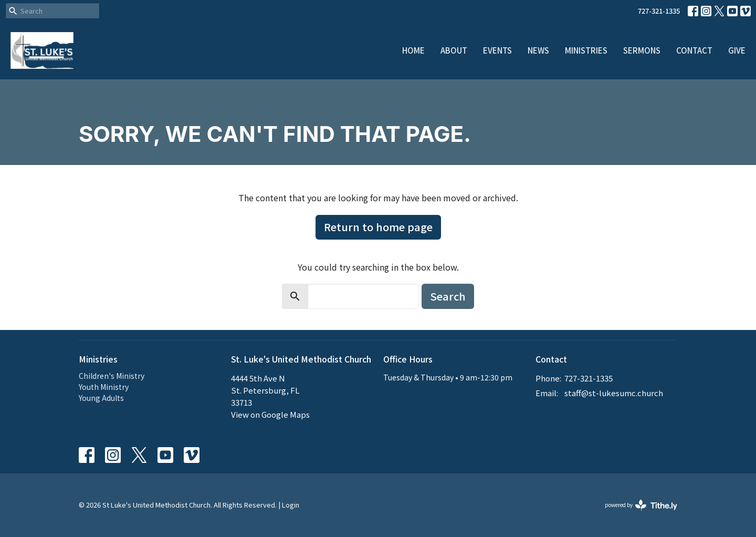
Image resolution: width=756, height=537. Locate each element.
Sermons (642, 50)
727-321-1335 (659, 11)
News (538, 50)
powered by (641, 505)
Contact (694, 50)
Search (448, 296)
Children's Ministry (112, 376)
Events (497, 50)
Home (413, 50)
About (454, 50)
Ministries (586, 50)
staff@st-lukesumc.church (614, 393)
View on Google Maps (270, 414)
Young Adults (101, 398)
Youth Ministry (104, 387)
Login (291, 505)
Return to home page (378, 227)
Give (737, 50)
